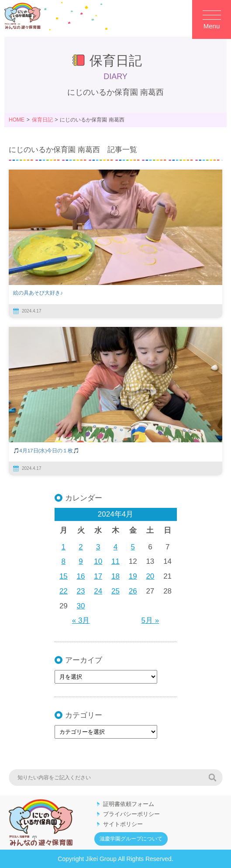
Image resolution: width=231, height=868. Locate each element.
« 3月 (81, 620)
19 (133, 576)
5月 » (150, 620)
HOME (17, 120)
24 (98, 591)
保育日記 (42, 120)
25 (115, 591)
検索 (212, 778)
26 (133, 591)
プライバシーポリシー (131, 814)
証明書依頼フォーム (129, 804)
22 (64, 591)
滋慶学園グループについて (131, 839)
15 (64, 576)
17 (98, 576)
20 (150, 576)
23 (81, 591)
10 (98, 561)
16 (81, 576)
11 (115, 561)
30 (81, 606)
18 (115, 576)
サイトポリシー (123, 824)
